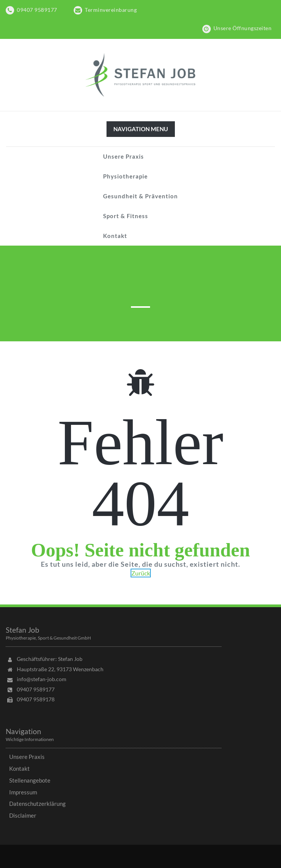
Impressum (23, 792)
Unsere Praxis (124, 156)
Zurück (141, 573)
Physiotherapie (125, 176)
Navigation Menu (140, 131)
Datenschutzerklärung (37, 804)
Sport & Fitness (126, 216)
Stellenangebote (30, 780)
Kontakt (115, 236)
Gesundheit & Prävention (140, 196)
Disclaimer (23, 815)
